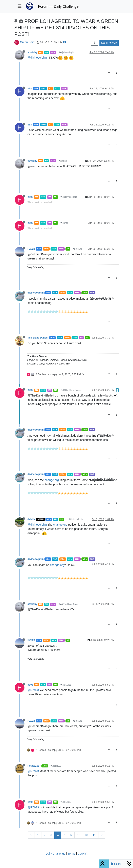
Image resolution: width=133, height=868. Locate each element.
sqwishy (32, 52)
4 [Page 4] (58, 835)
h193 (30, 197)
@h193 (77, 249)
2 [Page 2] (45, 835)
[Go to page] (78, 835)
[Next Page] (102, 835)
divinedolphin (36, 293)
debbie (31, 519)
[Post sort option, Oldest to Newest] (94, 43)
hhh (30, 89)
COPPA (82, 854)
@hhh (63, 161)
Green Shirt (27, 42)
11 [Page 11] (94, 835)
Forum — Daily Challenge (58, 6)
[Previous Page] (31, 835)
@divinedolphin (67, 52)
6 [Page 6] (71, 835)
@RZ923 (66, 685)
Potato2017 (34, 766)
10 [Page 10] (86, 835)
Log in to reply (109, 43)
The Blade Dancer (38, 338)
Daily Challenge (56, 854)
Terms (72, 854)
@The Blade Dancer (71, 390)
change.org (52, 480)
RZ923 (31, 249)
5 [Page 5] (64, 835)
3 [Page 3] (51, 835)
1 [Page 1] (38, 835)
